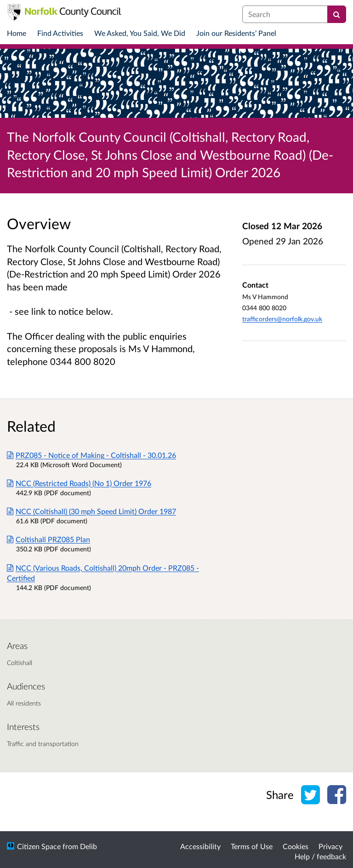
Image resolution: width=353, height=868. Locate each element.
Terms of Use (252, 846)
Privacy (330, 846)
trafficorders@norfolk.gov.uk (282, 319)
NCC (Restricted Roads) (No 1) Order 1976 (79, 483)
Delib (88, 846)
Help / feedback (320, 856)
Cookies (296, 846)
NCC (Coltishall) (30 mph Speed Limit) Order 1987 (91, 511)
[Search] (337, 14)
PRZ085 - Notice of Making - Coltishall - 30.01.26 (91, 455)
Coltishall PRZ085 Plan (48, 539)
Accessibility (200, 846)
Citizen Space (39, 846)
